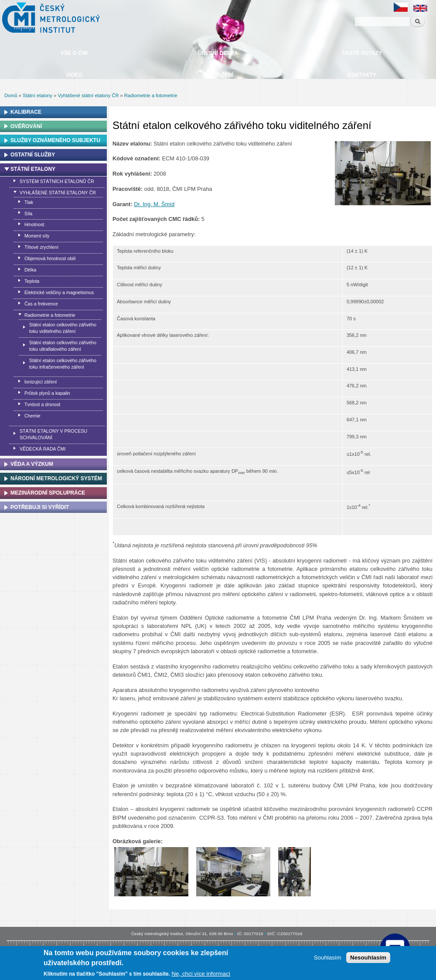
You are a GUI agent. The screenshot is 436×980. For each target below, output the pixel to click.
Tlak (29, 202)
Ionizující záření (41, 382)
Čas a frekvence (41, 304)
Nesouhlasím (368, 958)
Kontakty (362, 75)
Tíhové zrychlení (41, 247)
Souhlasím (328, 958)
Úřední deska (218, 53)
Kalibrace (26, 112)
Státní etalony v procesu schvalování (53, 434)
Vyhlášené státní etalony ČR (88, 95)
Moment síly (37, 236)
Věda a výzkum (32, 464)
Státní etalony (37, 95)
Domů (11, 95)
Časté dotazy (362, 53)
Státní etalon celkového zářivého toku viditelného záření (63, 328)
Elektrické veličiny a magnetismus (59, 292)
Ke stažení (218, 75)
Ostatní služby (33, 155)
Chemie (32, 416)
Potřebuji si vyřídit (40, 507)
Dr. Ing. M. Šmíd (154, 204)
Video (74, 75)
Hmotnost (34, 224)
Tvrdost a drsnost (42, 404)
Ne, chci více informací (201, 974)
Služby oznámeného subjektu (55, 140)
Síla (28, 214)
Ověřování (26, 126)
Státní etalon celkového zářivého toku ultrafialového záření (63, 346)
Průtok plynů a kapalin (47, 393)
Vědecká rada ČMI (43, 449)
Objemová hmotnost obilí (50, 258)
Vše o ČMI (74, 53)
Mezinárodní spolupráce (48, 493)
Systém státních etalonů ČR (57, 181)
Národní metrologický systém (56, 478)
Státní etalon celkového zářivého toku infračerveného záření (63, 364)
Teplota (32, 281)
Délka (30, 270)
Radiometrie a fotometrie (151, 95)
